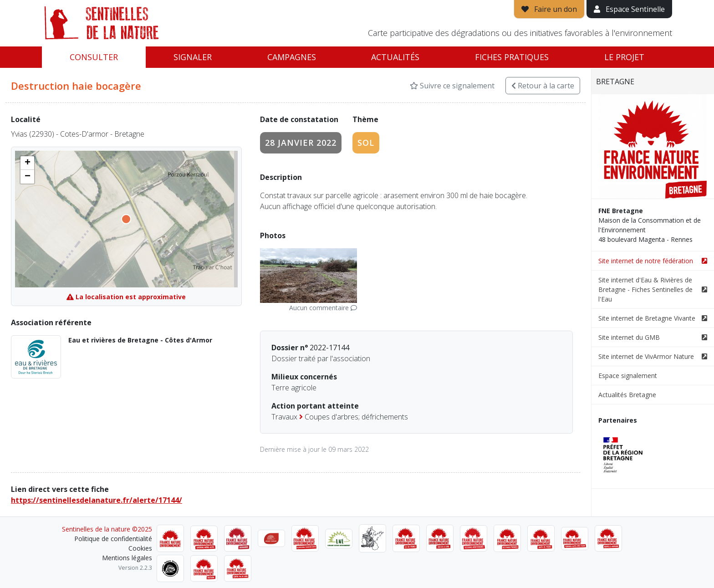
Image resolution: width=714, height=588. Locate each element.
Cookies (140, 548)
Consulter (94, 57)
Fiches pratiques (512, 57)
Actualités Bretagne (627, 395)
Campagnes (292, 57)
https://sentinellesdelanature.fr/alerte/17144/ (97, 500)
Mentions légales (127, 558)
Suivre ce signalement (452, 86)
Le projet (624, 57)
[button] (27, 163)
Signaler (193, 57)
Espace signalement (628, 376)
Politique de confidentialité (113, 539)
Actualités (395, 57)
